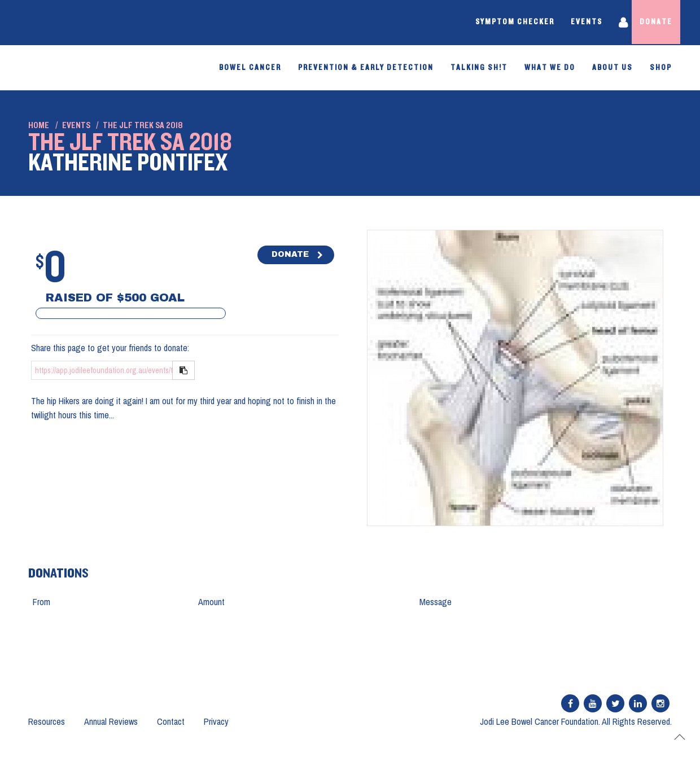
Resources (47, 721)
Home (39, 125)
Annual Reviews (111, 721)
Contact (171, 721)
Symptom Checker (505, 23)
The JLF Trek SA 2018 (143, 125)
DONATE (290, 254)
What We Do (550, 68)
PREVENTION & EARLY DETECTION (366, 68)
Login (616, 23)
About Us (613, 68)
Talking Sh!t (479, 68)
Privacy (216, 721)
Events (578, 23)
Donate (655, 23)
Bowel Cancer (250, 68)
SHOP (661, 68)
